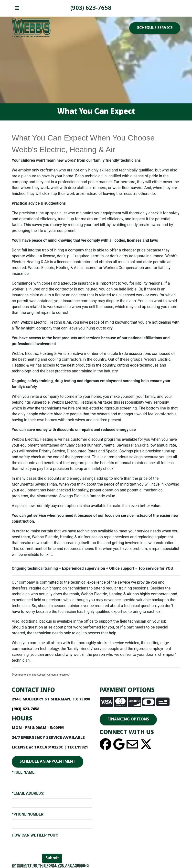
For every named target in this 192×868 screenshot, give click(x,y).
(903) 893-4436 (91, 8)
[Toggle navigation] (17, 8)
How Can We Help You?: (35, 835)
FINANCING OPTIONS (128, 719)
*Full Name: (24, 772)
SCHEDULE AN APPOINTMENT (48, 762)
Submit (52, 858)
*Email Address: (28, 793)
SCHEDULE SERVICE (155, 28)
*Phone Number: (28, 814)
